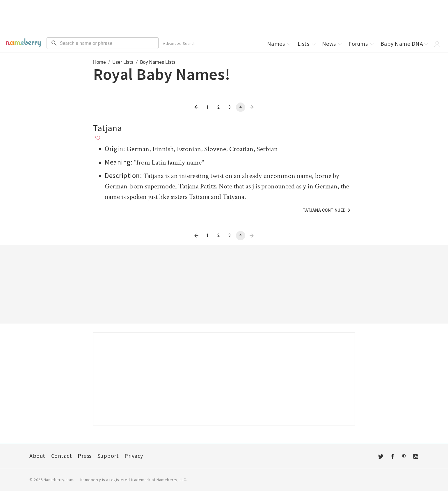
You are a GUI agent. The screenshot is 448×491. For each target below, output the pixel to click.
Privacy (134, 456)
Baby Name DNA (405, 44)
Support (108, 456)
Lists (307, 44)
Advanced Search (179, 43)
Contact (62, 456)
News (333, 44)
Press (85, 456)
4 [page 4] (241, 107)
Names (280, 44)
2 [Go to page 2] (218, 107)
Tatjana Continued (328, 210)
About (37, 456)
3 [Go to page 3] (230, 107)
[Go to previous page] (196, 107)
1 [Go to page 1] (207, 107)
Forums (362, 44)
